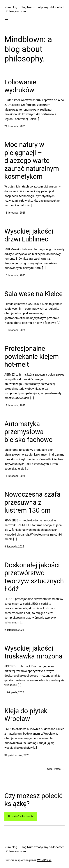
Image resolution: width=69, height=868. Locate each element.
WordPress (44, 860)
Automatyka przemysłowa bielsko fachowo (29, 432)
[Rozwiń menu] (7, 20)
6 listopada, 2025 (14, 547)
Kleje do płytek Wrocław (26, 715)
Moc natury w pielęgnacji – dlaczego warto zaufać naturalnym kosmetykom (32, 161)
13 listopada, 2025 (15, 330)
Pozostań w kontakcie (21, 816)
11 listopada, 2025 (15, 476)
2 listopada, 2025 (14, 630)
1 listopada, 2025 (14, 692)
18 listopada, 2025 (15, 213)
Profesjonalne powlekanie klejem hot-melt (32, 356)
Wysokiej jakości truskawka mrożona (33, 652)
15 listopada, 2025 (15, 275)
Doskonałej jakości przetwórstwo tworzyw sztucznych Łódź (34, 577)
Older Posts (56, 769)
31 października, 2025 (17, 755)
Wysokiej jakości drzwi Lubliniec (29, 235)
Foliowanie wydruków (20, 86)
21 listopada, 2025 (15, 126)
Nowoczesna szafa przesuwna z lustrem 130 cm (32, 502)
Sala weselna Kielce (33, 294)
